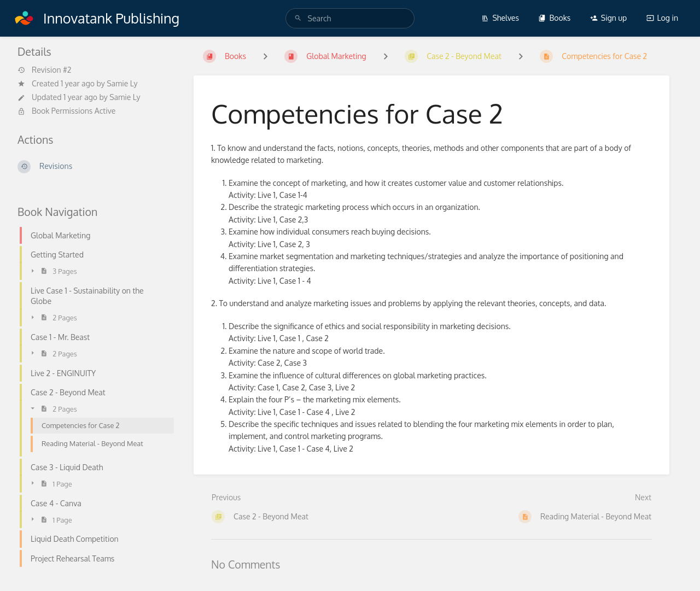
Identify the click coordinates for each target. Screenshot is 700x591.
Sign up (608, 18)
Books (554, 18)
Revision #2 (44, 70)
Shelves (500, 18)
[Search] (298, 18)
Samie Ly (122, 83)
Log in (662, 18)
